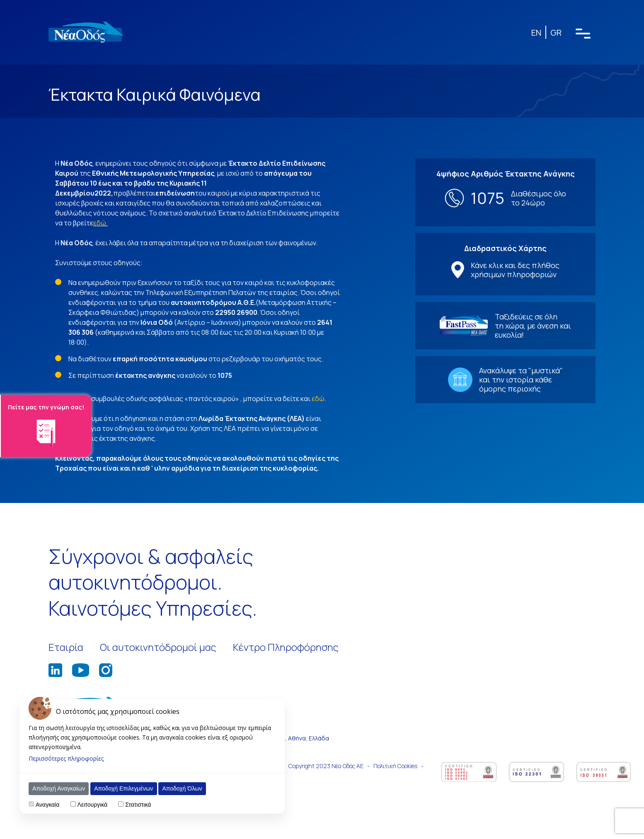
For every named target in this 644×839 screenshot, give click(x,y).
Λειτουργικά (92, 805)
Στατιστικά (138, 805)
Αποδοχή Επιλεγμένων (123, 788)
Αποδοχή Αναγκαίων (59, 788)
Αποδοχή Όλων (182, 788)
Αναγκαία (47, 805)
